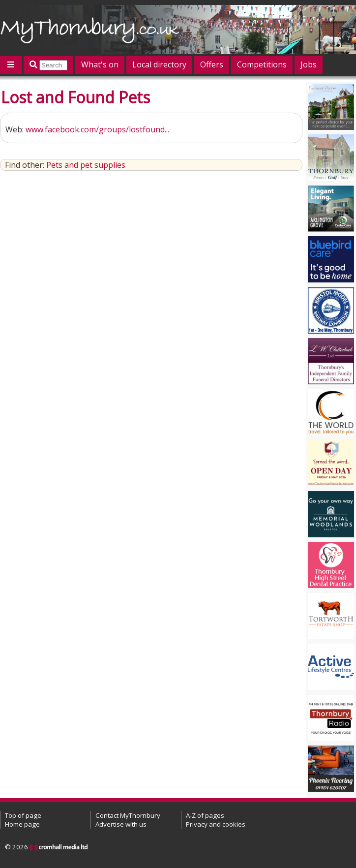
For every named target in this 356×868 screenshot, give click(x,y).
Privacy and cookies (216, 824)
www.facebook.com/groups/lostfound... (97, 129)
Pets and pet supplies (86, 165)
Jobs (309, 64)
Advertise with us (121, 824)
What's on (100, 64)
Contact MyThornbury (128, 815)
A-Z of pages (205, 815)
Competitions (262, 64)
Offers (212, 64)
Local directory (159, 64)
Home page (22, 824)
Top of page (23, 815)
